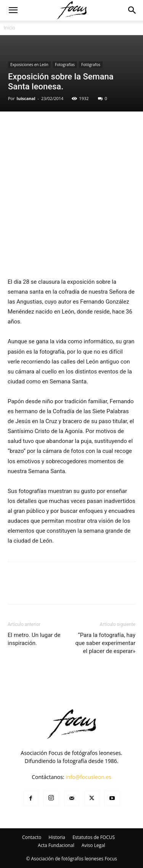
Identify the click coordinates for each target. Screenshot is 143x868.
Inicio (10, 28)
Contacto (32, 837)
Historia (57, 837)
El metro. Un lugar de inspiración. (34, 639)
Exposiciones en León (29, 65)
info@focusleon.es (88, 777)
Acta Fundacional (56, 845)
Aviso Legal (93, 845)
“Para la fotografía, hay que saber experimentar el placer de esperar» (105, 643)
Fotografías (65, 65)
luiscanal (26, 98)
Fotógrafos (91, 65)
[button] (13, 10)
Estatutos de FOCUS (94, 837)
